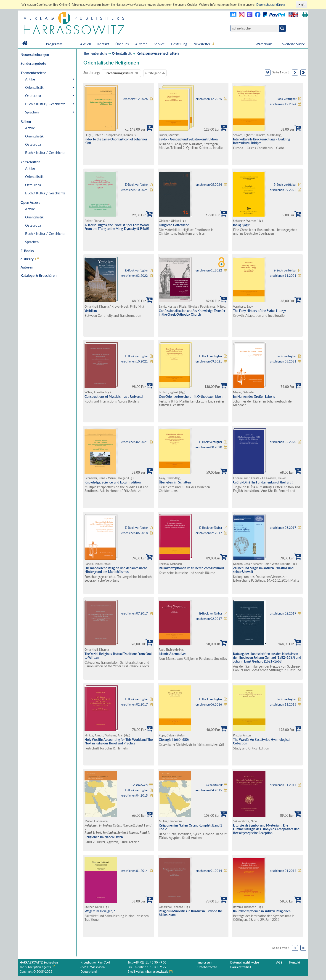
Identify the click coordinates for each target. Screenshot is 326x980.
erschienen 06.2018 (135, 533)
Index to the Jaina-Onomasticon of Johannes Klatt (116, 141)
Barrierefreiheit (241, 967)
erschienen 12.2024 (283, 104)
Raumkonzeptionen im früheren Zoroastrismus (191, 568)
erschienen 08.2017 (283, 528)
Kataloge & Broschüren (38, 275)
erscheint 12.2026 (136, 99)
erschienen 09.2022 (283, 190)
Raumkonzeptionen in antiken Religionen (262, 911)
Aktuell (86, 44)
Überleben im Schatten (175, 482)
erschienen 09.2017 (209, 533)
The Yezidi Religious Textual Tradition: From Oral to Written (118, 656)
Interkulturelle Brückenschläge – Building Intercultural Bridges (261, 141)
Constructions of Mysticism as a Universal (114, 396)
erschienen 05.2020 (283, 442)
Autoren (141, 44)
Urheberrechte (207, 967)
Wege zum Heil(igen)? (100, 911)
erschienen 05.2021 (283, 361)
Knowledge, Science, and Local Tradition (113, 482)
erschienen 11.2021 (283, 276)
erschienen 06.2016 (209, 705)
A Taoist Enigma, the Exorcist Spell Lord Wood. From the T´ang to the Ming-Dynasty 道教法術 (117, 227)
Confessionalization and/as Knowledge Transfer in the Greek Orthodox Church (192, 313)
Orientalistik (34, 87)
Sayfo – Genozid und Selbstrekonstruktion (188, 139)
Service (159, 44)
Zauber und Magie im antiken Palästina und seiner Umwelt (263, 570)
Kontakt (103, 44)
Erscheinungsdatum (119, 73)
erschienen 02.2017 (209, 619)
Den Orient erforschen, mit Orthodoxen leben (191, 396)
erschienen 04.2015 (135, 796)
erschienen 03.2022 (135, 276)
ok (303, 5)
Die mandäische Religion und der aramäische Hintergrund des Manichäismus (116, 570)
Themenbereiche (95, 53)
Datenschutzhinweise (245, 963)
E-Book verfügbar (285, 99)
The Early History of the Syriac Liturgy (259, 311)
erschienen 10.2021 (135, 361)
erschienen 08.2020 (209, 447)
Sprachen (32, 112)
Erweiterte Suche (292, 44)
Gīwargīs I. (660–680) (174, 740)
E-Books (27, 251)
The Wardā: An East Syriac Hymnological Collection (262, 741)
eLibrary (27, 259)
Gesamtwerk (140, 785)
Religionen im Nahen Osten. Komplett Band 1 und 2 (190, 827)
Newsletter (202, 44)
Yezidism (91, 311)
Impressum (205, 963)
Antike (30, 79)
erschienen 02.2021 (135, 442)
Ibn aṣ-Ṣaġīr (241, 225)
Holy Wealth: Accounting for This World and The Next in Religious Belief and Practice (119, 741)
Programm (54, 44)
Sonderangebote (33, 63)
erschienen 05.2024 (209, 185)
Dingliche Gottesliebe (174, 225)
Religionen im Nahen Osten (104, 837)
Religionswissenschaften (158, 53)
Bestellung (179, 44)
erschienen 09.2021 (209, 361)
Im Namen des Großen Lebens (254, 396)
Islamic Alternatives (172, 654)
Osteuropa (33, 96)
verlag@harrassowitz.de (152, 972)
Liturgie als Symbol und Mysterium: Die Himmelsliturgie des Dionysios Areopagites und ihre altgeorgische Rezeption (266, 829)
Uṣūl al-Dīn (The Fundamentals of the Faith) (263, 482)
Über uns (122, 44)
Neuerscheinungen (35, 54)
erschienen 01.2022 (209, 270)
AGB (279, 963)
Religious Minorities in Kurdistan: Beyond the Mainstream (191, 913)
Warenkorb (264, 44)
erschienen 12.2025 (209, 99)
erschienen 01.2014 (283, 785)
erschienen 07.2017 (135, 614)
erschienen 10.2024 (135, 190)
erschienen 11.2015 (283, 705)
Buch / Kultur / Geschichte (45, 104)
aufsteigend (155, 73)
